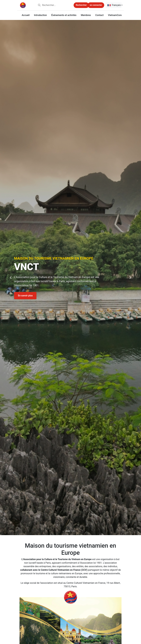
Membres (86, 15)
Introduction (40, 15)
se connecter (96, 5)
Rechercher (81, 5)
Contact (99, 15)
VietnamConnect (117, 15)
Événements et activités (64, 15)
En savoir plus (25, 296)
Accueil (26, 15)
